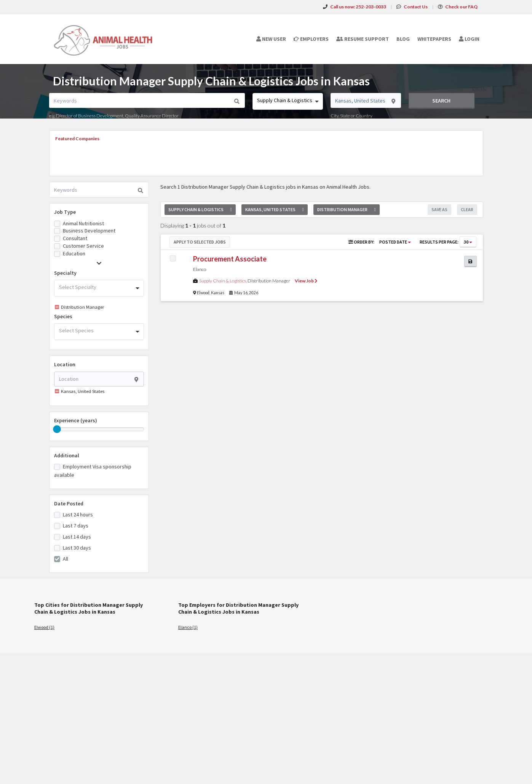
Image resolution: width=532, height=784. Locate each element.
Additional (67, 455)
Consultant (75, 238)
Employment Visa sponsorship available (93, 471)
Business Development (89, 231)
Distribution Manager (269, 281)
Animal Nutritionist (83, 223)
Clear (467, 209)
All (66, 559)
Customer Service (83, 246)
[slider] (57, 429)
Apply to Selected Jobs (200, 242)
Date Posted (69, 503)
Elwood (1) (44, 627)
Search (441, 101)
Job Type (65, 212)
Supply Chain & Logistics (223, 281)
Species (63, 316)
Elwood (203, 293)
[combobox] (288, 101)
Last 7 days (76, 526)
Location (65, 364)
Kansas (218, 293)
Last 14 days (77, 537)
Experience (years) (76, 420)
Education (74, 253)
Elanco (200, 269)
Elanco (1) (188, 627)
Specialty (65, 273)
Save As (439, 209)
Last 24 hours (78, 515)
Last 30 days (77, 548)
